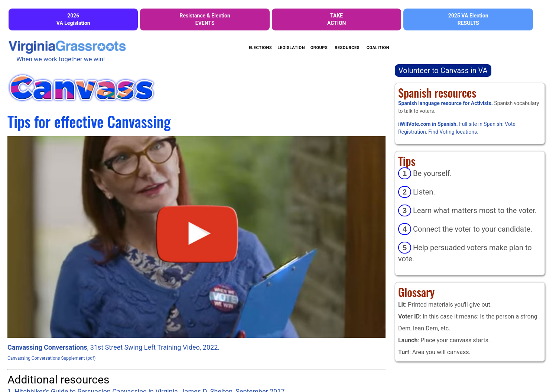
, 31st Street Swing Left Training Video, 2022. (113, 347)
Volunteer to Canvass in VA (443, 71)
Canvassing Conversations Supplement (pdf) (52, 358)
